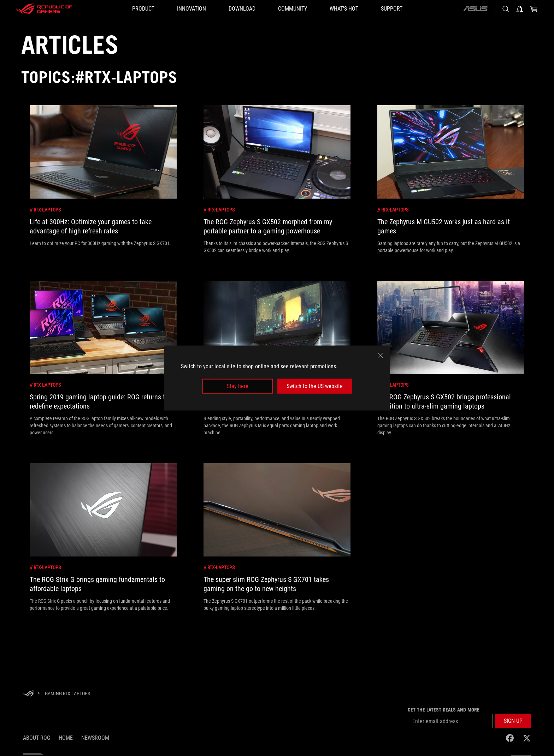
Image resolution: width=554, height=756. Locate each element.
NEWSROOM (95, 738)
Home (66, 738)
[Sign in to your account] (520, 9)
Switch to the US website (315, 386)
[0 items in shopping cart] (534, 9)
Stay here (238, 386)
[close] (380, 355)
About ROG (37, 738)
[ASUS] (475, 9)
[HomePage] (29, 694)
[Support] (392, 9)
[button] (513, 721)
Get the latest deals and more (444, 710)
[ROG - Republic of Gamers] (44, 9)
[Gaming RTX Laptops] (67, 694)
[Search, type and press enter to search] (506, 9)
